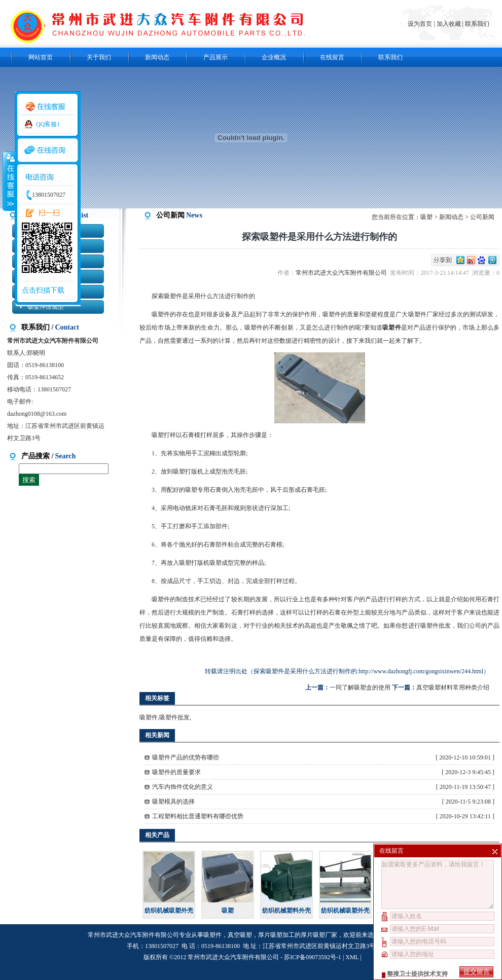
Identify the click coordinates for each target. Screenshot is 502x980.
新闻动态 (157, 57)
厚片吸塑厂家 (319, 935)
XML (352, 957)
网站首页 (41, 57)
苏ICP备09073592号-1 (313, 957)
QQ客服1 (48, 124)
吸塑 (426, 217)
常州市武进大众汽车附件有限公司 (343, 273)
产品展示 (216, 57)
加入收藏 (449, 24)
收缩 (9, 181)
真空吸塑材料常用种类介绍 (453, 687)
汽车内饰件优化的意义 (183, 787)
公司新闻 (482, 217)
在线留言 (332, 57)
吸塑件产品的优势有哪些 (186, 757)
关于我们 (99, 57)
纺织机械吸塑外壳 (169, 911)
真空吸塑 (240, 935)
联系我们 (477, 24)
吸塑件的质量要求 (176, 772)
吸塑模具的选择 (173, 802)
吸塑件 (149, 717)
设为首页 (421, 24)
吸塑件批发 (436, 626)
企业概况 (274, 57)
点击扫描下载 (43, 290)
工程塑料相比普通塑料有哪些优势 (198, 816)
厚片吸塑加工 (276, 935)
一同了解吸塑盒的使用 (360, 687)
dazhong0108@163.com (37, 414)
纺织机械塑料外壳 (286, 911)
